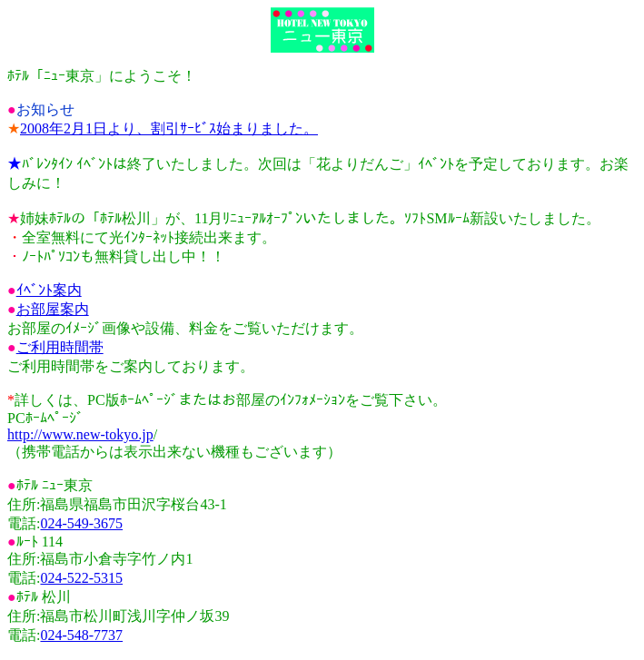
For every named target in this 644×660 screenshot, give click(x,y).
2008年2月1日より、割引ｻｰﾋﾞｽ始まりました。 (169, 128)
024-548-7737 (81, 635)
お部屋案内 (53, 309)
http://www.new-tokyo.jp (80, 434)
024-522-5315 (81, 578)
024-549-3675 (81, 523)
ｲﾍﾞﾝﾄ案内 (49, 290)
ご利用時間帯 (60, 347)
